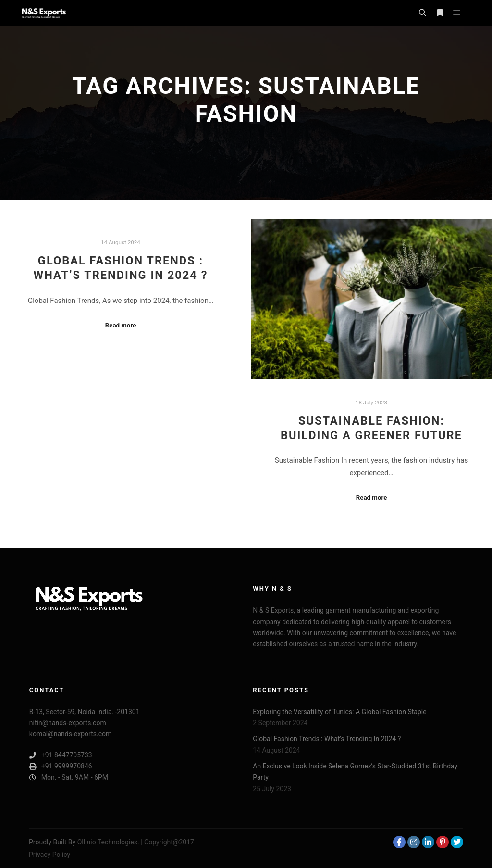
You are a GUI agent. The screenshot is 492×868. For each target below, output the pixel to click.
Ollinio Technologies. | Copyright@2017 (136, 842)
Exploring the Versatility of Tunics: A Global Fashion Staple (339, 712)
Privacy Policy (49, 855)
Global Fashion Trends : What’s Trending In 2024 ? (327, 739)
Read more (121, 325)
